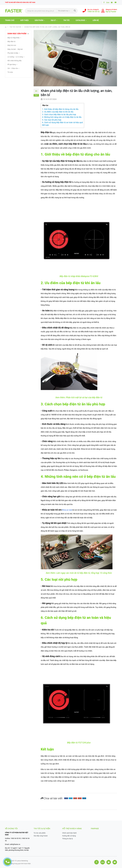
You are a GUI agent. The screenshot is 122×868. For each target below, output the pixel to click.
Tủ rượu (10, 72)
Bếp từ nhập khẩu (14, 38)
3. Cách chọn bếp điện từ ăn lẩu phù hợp (59, 115)
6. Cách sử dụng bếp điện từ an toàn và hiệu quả (62, 122)
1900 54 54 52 (93, 12)
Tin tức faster (15, 27)
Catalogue (80, 20)
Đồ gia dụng (12, 64)
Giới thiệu (24, 20)
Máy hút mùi (12, 45)
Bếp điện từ (11, 41)
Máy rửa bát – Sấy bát (15, 49)
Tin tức (66, 20)
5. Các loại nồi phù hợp (52, 120)
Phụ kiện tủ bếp (13, 53)
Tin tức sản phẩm (40, 833)
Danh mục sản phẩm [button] (17, 34)
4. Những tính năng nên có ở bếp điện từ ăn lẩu (62, 117)
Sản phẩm (39, 20)
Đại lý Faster (111, 12)
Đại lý (53, 20)
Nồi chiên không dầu (15, 61)
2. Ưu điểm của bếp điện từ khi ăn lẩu (58, 112)
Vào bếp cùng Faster (41, 836)
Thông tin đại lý (67, 839)
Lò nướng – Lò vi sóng (15, 57)
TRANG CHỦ (10, 20)
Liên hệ (96, 20)
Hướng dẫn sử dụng (69, 836)
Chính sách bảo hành (69, 833)
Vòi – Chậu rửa (13, 68)
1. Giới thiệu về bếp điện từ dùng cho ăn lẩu (60, 109)
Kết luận (46, 125)
